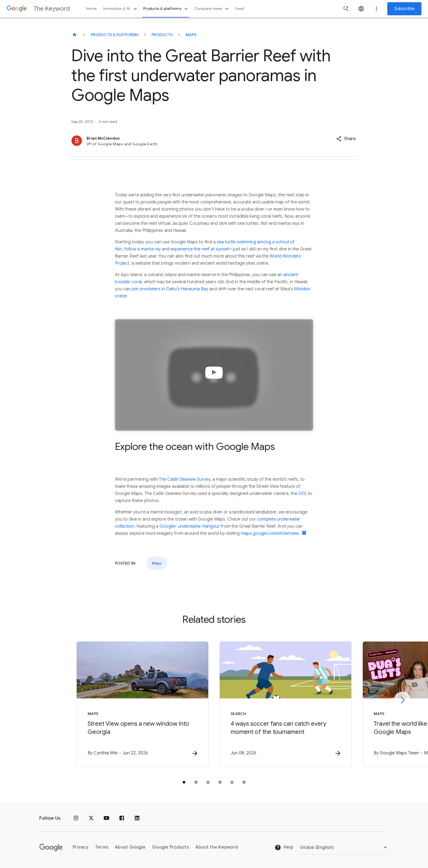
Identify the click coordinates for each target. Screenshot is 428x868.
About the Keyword (217, 847)
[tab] (184, 782)
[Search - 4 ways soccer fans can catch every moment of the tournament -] (286, 704)
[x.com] (91, 818)
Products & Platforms (115, 35)
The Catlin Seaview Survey (185, 479)
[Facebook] (122, 818)
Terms (102, 847)
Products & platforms (166, 9)
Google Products (170, 847)
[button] (346, 139)
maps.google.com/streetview (270, 533)
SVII (302, 494)
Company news (212, 9)
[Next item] (402, 700)
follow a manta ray (142, 249)
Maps (191, 35)
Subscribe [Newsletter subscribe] (404, 9)
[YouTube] (106, 818)
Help (284, 848)
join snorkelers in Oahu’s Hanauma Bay (170, 289)
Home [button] (91, 9)
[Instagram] (76, 818)
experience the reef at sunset (200, 249)
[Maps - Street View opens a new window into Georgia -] (142, 704)
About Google (130, 847)
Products (162, 35)
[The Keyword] (75, 35)
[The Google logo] (51, 848)
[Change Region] (344, 848)
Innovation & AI (121, 9)
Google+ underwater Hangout (190, 526)
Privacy (81, 847)
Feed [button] (240, 9)
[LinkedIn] (137, 818)
